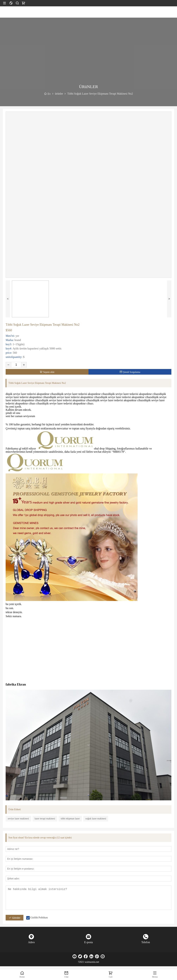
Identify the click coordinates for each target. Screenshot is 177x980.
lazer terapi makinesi (45, 819)
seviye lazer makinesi (18, 819)
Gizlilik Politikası (39, 918)
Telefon (146, 942)
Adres (31, 942)
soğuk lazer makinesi (96, 819)
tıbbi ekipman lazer (70, 819)
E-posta (89, 942)
